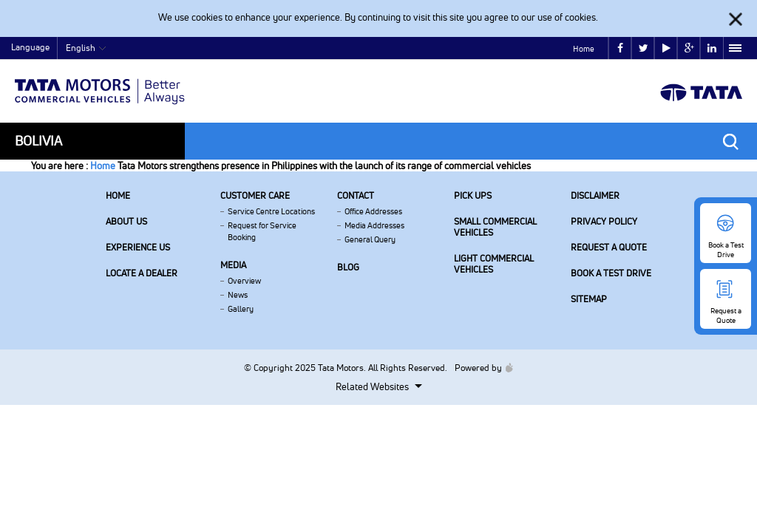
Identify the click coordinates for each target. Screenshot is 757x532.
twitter (644, 48)
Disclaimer (595, 195)
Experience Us (138, 247)
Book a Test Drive (611, 273)
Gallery (241, 309)
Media (233, 265)
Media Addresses (374, 225)
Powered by (480, 368)
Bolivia (38, 141)
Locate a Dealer (142, 273)
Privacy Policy (604, 221)
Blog (348, 267)
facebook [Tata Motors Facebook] (620, 48)
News (238, 295)
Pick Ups (473, 195)
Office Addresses (373, 211)
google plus (689, 48)
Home (584, 49)
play (666, 48)
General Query (370, 239)
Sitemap (589, 299)
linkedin (712, 48)
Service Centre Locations (271, 211)
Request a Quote (609, 247)
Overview (244, 281)
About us (126, 221)
